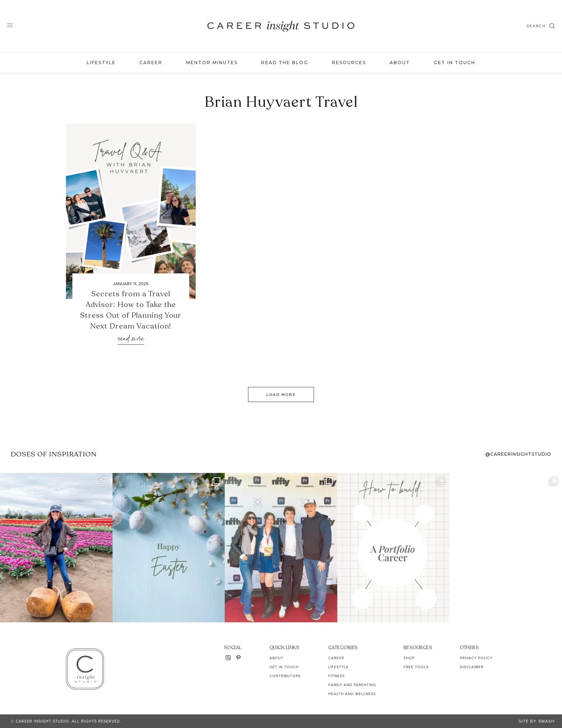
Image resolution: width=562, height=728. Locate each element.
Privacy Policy (476, 658)
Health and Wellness (352, 694)
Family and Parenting (352, 685)
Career (151, 63)
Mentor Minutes (212, 63)
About (400, 63)
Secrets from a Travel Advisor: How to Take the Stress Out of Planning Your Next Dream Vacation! (131, 310)
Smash (547, 721)
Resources (349, 63)
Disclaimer (472, 667)
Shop (409, 658)
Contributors (285, 676)
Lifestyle (101, 63)
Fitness (337, 676)
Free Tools (416, 667)
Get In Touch (454, 63)
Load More (281, 394)
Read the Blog (285, 63)
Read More (131, 339)
